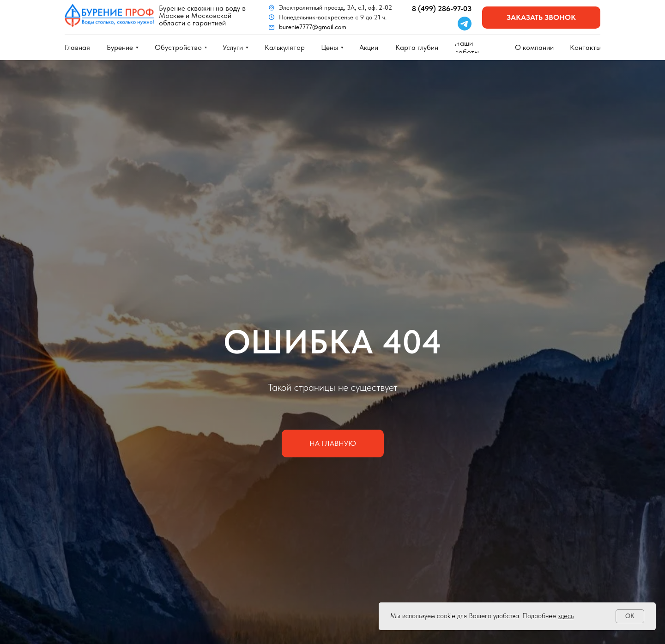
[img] (109, 15)
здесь (566, 616)
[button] (541, 18)
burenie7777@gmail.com (313, 27)
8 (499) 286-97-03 (442, 9)
